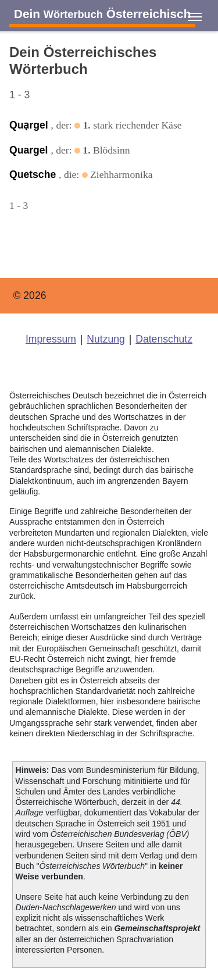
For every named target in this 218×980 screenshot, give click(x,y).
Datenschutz (164, 339)
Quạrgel (30, 125)
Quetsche (34, 174)
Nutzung (106, 339)
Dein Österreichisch (102, 14)
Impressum (51, 339)
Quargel (30, 150)
